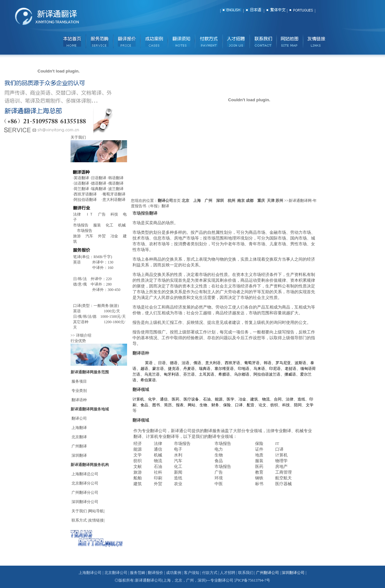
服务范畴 (138, 573)
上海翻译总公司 (85, 474)
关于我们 (79, 511)
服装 (99, 225)
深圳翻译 (79, 455)
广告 (102, 214)
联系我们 (246, 573)
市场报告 (83, 225)
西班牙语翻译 (85, 194)
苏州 (279, 201)
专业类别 (79, 391)
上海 (197, 201)
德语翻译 (99, 183)
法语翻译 (81, 183)
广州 (208, 201)
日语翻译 (99, 178)
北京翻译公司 (116, 573)
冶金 (117, 236)
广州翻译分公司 (85, 493)
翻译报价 (155, 573)
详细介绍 (84, 335)
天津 (271, 201)
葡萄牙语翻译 (114, 194)
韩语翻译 (116, 178)
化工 (112, 225)
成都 (250, 201)
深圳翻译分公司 (85, 502)
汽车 (91, 236)
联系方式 (79, 520)
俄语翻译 (116, 183)
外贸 (104, 236)
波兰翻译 (116, 189)
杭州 (231, 201)
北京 (185, 201)
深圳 (220, 201)
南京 (241, 201)
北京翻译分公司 (85, 483)
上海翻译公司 (90, 573)
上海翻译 (79, 428)
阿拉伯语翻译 (85, 200)
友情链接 (96, 520)
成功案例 (174, 573)
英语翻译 (81, 178)
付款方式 (210, 573)
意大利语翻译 (114, 200)
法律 (77, 214)
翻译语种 (79, 400)
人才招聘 (228, 573)
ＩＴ (92, 214)
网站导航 (96, 511)
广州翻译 (79, 446)
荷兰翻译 (81, 189)
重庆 (261, 201)
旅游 (77, 236)
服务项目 (79, 381)
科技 (114, 214)
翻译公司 (79, 418)
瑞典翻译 (99, 189)
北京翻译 (79, 437)
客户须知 (192, 573)
